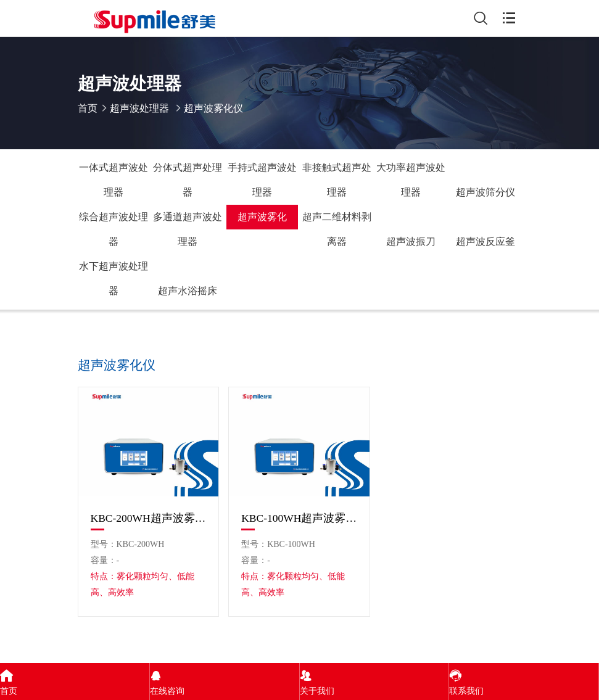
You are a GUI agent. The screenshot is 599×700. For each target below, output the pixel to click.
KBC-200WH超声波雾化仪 (149, 518)
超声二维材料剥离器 (337, 229)
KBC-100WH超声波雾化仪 (299, 518)
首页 (88, 108)
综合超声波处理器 (114, 229)
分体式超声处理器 (188, 180)
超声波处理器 (139, 108)
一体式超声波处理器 (114, 180)
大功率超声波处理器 (411, 180)
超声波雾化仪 (262, 220)
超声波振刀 (411, 241)
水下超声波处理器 (114, 278)
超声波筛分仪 (485, 192)
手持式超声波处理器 (262, 180)
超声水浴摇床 (188, 291)
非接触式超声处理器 (337, 180)
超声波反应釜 (485, 241)
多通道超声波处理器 (188, 229)
